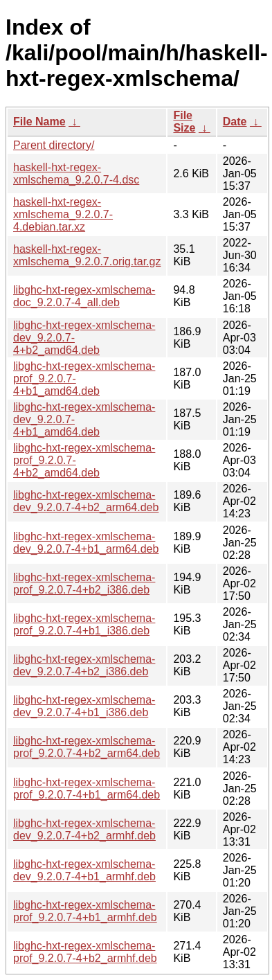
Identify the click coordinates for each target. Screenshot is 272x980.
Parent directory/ (54, 145)
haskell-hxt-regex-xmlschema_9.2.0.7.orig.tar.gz (87, 255)
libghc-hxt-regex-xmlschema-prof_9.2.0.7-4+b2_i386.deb (84, 583)
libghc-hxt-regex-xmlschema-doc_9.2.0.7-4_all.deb (84, 296)
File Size (184, 122)
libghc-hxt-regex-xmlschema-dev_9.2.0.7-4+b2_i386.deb (84, 665)
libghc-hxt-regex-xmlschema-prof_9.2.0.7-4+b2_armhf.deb (85, 952)
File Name (39, 122)
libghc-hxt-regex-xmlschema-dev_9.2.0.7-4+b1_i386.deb (84, 706)
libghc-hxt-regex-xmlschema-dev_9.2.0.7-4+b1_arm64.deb (86, 543)
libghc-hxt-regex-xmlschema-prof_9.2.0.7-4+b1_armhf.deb (85, 911)
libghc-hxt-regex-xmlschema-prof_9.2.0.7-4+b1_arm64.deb (87, 789)
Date (235, 122)
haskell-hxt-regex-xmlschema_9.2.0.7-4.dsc (76, 173)
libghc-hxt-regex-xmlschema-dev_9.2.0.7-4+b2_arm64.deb (86, 501)
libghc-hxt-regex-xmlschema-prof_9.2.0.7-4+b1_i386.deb (84, 624)
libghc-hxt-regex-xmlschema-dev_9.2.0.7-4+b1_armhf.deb (84, 870)
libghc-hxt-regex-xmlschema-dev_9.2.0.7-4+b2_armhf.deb (84, 829)
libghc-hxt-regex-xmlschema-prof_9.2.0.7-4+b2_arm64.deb (87, 747)
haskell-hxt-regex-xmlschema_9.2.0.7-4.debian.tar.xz (63, 214)
